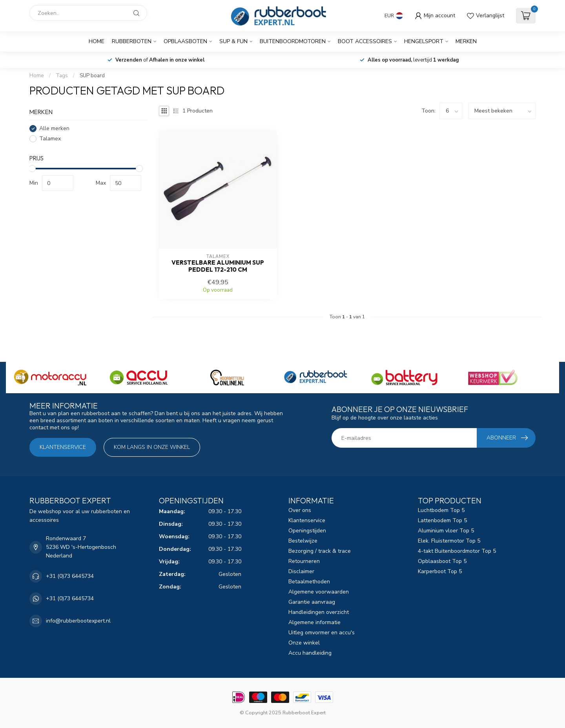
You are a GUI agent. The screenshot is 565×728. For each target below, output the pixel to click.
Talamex (50, 139)
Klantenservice (63, 447)
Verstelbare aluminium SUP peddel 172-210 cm (218, 266)
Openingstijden (307, 531)
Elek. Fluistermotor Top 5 (449, 541)
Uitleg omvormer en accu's (322, 633)
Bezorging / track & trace (320, 551)
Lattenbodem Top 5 (442, 520)
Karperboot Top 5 (440, 571)
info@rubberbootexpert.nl (78, 621)
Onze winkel (304, 643)
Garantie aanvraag (312, 602)
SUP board (92, 76)
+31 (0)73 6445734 (70, 576)
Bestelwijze (303, 541)
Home (97, 41)
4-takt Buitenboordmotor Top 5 (457, 551)
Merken (466, 41)
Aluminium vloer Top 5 (446, 531)
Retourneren (304, 561)
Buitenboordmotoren (293, 41)
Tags (62, 76)
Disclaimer (301, 571)
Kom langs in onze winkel (152, 447)
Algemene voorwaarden (319, 592)
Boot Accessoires (365, 41)
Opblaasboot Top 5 (442, 561)
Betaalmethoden (309, 582)
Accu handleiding (310, 653)
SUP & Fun (233, 41)
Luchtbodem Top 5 (441, 510)
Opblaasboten (185, 41)
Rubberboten (132, 41)
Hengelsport (424, 41)
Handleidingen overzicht (319, 612)
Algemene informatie (314, 622)
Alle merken (54, 128)
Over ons (300, 510)
